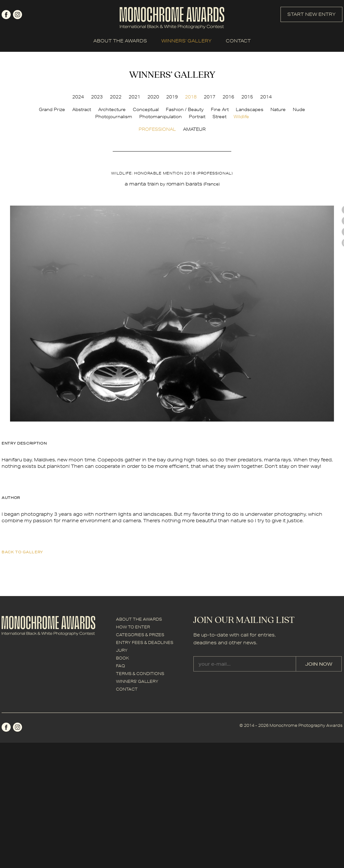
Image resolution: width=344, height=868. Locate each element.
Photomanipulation (161, 117)
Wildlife (241, 117)
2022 (116, 97)
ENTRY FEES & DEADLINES (145, 643)
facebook (6, 15)
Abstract (82, 109)
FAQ (120, 666)
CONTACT (238, 41)
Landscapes (250, 109)
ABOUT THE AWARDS (120, 41)
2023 (97, 97)
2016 (228, 97)
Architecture (112, 109)
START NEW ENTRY (311, 14)
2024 (78, 97)
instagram (17, 15)
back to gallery (22, 552)
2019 (172, 97)
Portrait (197, 117)
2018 (191, 97)
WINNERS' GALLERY (186, 41)
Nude (299, 109)
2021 (134, 97)
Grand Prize (52, 109)
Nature (278, 109)
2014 (266, 97)
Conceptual (146, 109)
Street (219, 117)
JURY (122, 650)
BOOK (122, 658)
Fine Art (220, 109)
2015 (247, 97)
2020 (153, 97)
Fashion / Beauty (185, 109)
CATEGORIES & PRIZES (140, 635)
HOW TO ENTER (133, 627)
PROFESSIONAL (157, 129)
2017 (210, 97)
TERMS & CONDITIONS (140, 674)
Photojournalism (114, 117)
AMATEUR (194, 129)
